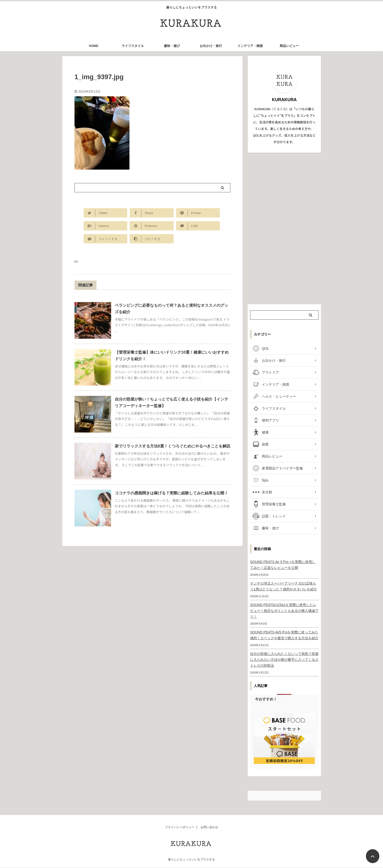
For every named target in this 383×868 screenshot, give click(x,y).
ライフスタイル (133, 46)
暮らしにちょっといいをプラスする (191, 859)
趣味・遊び (172, 46)
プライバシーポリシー (180, 827)
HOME (94, 46)
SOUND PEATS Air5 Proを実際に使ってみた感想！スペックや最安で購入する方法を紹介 (284, 635)
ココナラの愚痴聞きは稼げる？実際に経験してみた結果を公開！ (171, 493)
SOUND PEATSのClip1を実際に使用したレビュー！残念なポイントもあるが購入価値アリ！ (284, 611)
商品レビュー (289, 46)
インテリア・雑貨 (250, 46)
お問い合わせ (209, 827)
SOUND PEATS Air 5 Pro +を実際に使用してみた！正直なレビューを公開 (283, 565)
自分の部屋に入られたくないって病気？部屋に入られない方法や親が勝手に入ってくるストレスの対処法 (284, 660)
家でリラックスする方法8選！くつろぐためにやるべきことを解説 (173, 446)
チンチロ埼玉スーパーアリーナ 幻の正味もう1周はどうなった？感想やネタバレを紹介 (284, 586)
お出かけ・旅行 (211, 46)
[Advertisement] (284, 228)
